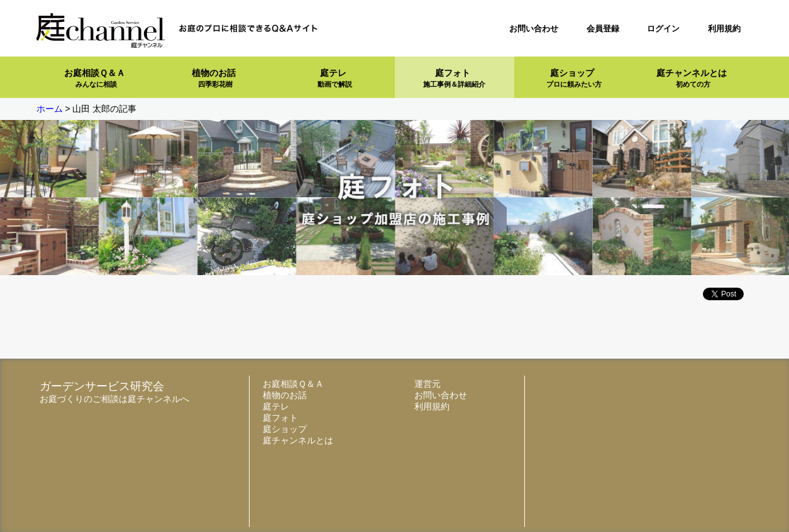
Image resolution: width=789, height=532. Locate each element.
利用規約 (724, 29)
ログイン (663, 29)
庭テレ (335, 78)
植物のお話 (214, 78)
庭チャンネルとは (692, 78)
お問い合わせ (534, 29)
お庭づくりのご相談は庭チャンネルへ (114, 399)
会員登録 (603, 29)
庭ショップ (574, 78)
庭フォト (454, 78)
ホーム (50, 109)
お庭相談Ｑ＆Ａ (95, 78)
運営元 (428, 384)
